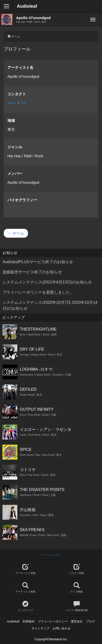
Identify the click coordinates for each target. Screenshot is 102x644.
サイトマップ (40, 628)
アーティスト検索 (25, 588)
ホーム (16, 36)
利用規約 (29, 621)
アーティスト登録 (25, 569)
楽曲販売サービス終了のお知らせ (32, 272)
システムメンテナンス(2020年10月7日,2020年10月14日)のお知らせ (50, 305)
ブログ (91, 621)
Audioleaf (27, 6)
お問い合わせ (62, 628)
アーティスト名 (20, 67)
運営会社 (77, 621)
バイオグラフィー (22, 200)
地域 (11, 120)
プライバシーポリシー (53, 621)
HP (24, 103)
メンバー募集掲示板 (76, 606)
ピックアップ (25, 606)
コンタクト (17, 94)
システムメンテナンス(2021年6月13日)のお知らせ (47, 282)
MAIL (12, 103)
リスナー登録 (76, 569)
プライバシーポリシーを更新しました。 (38, 292)
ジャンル (15, 147)
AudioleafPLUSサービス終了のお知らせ (38, 262)
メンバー (15, 173)
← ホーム (16, 233)
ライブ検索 (76, 588)
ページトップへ (51, 555)
